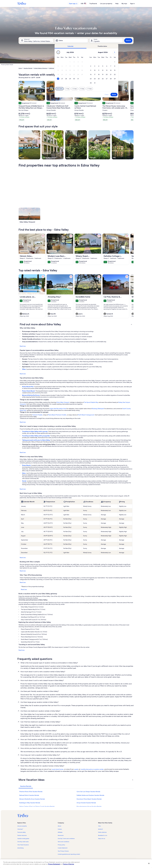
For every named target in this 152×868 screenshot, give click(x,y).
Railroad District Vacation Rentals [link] (29, 795)
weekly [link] (76, 769)
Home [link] (20, 68)
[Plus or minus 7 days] (90, 89)
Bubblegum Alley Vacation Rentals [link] (30, 803)
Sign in (132, 4)
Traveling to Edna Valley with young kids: (36, 436)
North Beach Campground (86, 415)
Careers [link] (60, 829)
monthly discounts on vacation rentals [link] (92, 769)
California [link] (51, 68)
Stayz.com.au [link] (102, 839)
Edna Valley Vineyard (63, 402)
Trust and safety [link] (22, 832)
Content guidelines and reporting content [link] (69, 854)
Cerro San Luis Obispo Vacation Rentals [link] (88, 792)
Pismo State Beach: (29, 391)
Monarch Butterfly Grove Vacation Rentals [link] (32, 799)
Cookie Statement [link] (63, 848)
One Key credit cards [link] (23, 842)
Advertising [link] (20, 848)
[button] (70, 62)
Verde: (24, 481)
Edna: (24, 473)
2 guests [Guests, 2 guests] (97, 41)
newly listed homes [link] (58, 769)
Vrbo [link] (99, 826)
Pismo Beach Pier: (28, 387)
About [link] (59, 826)
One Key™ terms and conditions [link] (66, 839)
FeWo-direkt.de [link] (102, 832)
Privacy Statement (54, 864)
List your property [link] (22, 826)
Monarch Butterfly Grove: (31, 395)
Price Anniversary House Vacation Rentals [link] (89, 806)
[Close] (149, 863)
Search (128, 40)
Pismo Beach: (27, 465)
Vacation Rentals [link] (28, 68)
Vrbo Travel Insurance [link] (23, 845)
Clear (107, 95)
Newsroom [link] (61, 835)
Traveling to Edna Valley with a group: (35, 431)
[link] (43, 236)
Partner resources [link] (22, 835)
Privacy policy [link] (61, 845)
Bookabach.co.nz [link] (103, 835)
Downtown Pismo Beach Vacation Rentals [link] (89, 799)
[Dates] (71, 41)
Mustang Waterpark (98, 409)
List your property (106, 4)
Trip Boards (93, 4)
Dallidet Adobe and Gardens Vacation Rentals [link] (90, 795)
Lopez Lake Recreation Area (58, 409)
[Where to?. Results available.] (37, 41)
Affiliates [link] (60, 832)
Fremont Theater (37, 415)
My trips (124, 4)
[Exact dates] (59, 89)
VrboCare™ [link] (20, 829)
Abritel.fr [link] (100, 829)
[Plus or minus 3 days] (82, 89)
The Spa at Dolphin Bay (91, 402)
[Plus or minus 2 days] (75, 89)
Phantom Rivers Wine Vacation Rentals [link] (31, 792)
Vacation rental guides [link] (23, 839)
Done (114, 95)
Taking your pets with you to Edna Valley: (36, 440)
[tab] (70, 46)
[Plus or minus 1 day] (67, 89)
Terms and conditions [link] (63, 842)
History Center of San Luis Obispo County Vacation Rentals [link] (37, 806)
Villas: (24, 369)
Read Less (23, 346)
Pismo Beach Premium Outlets (57, 415)
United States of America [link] (41, 68)
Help (117, 4)
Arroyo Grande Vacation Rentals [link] (86, 803)
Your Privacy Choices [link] (63, 851)
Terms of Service (68, 864)
